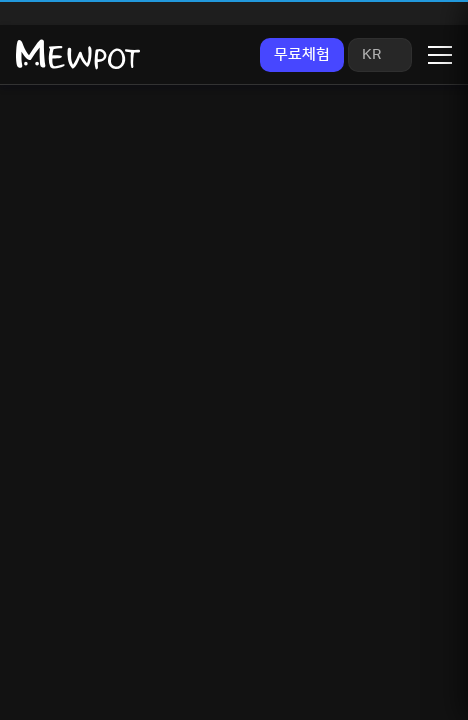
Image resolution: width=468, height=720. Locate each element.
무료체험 (302, 54)
